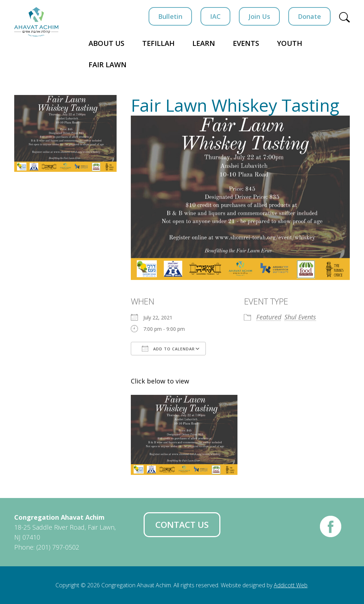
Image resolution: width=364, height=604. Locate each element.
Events (246, 43)
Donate (309, 16)
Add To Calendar (168, 349)
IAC (215, 16)
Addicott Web (291, 585)
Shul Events (300, 317)
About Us (106, 43)
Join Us (259, 16)
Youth (290, 43)
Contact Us (182, 524)
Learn (204, 43)
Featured (269, 317)
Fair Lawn (108, 65)
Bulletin (170, 16)
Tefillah (158, 43)
